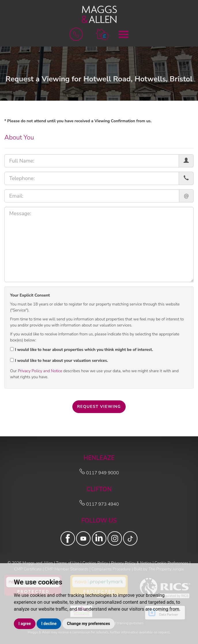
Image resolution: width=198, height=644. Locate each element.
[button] (102, 34)
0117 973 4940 (99, 504)
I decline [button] (49, 624)
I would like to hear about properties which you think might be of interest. (82, 350)
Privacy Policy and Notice (40, 371)
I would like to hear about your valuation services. (59, 361)
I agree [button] (25, 624)
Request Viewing (99, 407)
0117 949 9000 (99, 473)
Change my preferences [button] (88, 624)
